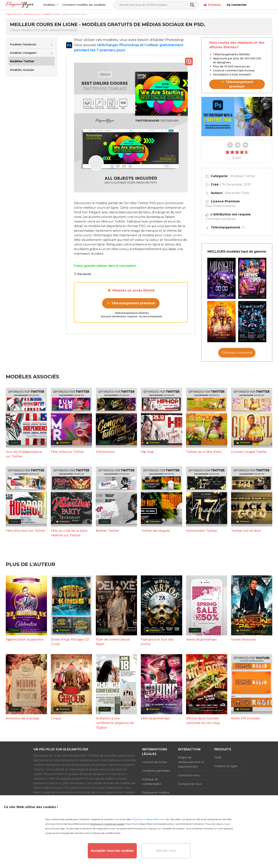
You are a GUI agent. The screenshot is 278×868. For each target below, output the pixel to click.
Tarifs (218, 758)
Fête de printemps (155, 718)
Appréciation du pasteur (25, 639)
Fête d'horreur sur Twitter (25, 531)
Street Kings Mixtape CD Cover (70, 642)
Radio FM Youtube (245, 718)
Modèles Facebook (23, 44)
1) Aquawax (83, 274)
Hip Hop (147, 452)
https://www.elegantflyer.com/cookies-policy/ (150, 824)
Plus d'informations (221, 206)
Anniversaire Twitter (202, 531)
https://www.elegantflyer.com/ (149, 819)
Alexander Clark (237, 193)
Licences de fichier (155, 762)
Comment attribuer (221, 219)
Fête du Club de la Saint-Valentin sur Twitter (70, 533)
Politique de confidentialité (152, 782)
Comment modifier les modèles (84, 5)
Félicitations (105, 452)
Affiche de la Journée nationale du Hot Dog (203, 721)
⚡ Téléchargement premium (131, 303)
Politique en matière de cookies (156, 795)
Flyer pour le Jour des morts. (157, 642)
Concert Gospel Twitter (249, 452)
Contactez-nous (189, 775)
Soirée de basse (243, 639)
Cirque (56, 718)
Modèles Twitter (243, 176)
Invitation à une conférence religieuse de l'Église (115, 723)
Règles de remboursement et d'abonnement (191, 762)
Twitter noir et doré (246, 531)
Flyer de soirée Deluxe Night (113, 642)
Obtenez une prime (237, 353)
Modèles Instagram (23, 53)
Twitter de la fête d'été (204, 452)
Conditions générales (156, 771)
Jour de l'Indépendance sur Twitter (24, 454)
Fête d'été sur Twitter (67, 452)
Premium (236, 5)
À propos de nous (190, 784)
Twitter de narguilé (155, 531)
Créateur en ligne (226, 766)
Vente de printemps (201, 639)
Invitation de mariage (22, 718)
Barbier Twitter (107, 531)
